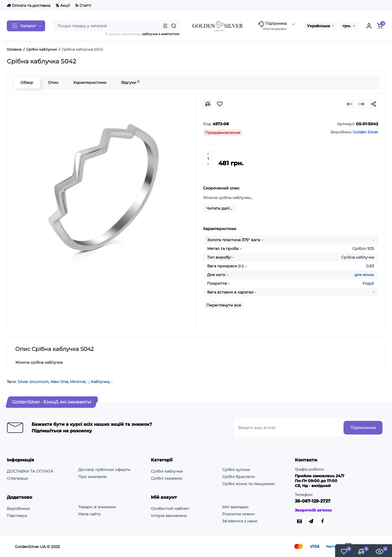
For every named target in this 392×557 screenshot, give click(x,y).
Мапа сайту (89, 514)
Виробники (18, 509)
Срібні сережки (167, 478)
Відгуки (130, 82)
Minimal (78, 382)
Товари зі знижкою (97, 507)
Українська (318, 26)
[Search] (174, 26)
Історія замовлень (169, 516)
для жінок (364, 275)
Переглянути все (224, 305)
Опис (53, 82)
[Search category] (165, 26)
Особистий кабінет (170, 509)
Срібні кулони (236, 470)
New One (59, 382)
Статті (83, 5)
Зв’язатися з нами (240, 521)
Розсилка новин (238, 514)
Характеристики (90, 82)
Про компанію (92, 477)
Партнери (17, 516)
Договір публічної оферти (104, 470)
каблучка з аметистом (160, 34)
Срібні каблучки (167, 471)
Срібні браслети (238, 477)
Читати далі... (219, 208)
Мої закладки (235, 507)
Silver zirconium (33, 382)
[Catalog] (26, 26)
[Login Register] (369, 26)
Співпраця (17, 478)
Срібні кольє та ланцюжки (248, 484)
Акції (63, 5)
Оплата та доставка (29, 5)
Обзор (27, 82)
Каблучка (100, 382)
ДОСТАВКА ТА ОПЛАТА (30, 471)
